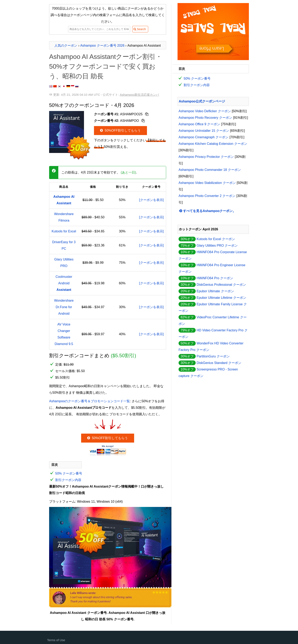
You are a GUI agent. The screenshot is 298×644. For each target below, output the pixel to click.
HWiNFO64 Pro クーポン (215, 278)
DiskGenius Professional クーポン (221, 285)
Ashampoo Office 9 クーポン (199, 124)
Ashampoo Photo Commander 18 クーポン (210, 170)
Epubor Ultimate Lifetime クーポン (221, 298)
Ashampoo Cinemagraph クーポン (204, 137)
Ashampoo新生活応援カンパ (140, 95)
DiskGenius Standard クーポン (219, 363)
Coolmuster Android (64, 283)
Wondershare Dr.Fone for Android (64, 307)
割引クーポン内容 (68, 480)
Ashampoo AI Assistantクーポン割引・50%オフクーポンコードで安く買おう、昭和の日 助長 (106, 66)
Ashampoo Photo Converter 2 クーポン (207, 196)
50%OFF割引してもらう (120, 130)
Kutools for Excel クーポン (216, 239)
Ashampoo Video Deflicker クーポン (205, 111)
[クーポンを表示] (151, 200)
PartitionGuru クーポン (213, 356)
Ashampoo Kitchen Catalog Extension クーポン (213, 144)
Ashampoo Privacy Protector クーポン (206, 157)
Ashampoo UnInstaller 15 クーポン (204, 131)
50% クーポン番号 (69, 473)
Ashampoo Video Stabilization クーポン (207, 183)
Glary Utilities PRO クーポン (217, 246)
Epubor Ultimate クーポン (215, 291)
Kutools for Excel (64, 231)
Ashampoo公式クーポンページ (202, 101)
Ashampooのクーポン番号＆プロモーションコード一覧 (90, 401)
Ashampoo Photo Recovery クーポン (205, 118)
